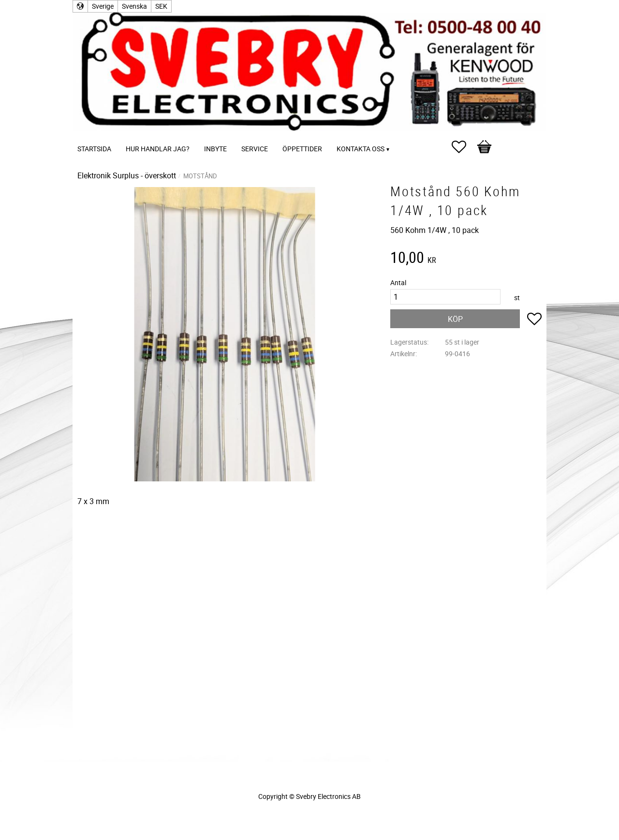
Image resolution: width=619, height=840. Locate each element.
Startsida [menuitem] (94, 149)
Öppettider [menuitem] (302, 149)
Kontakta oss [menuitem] (361, 149)
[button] (464, 147)
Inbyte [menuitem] (215, 149)
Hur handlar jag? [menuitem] (158, 149)
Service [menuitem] (255, 149)
